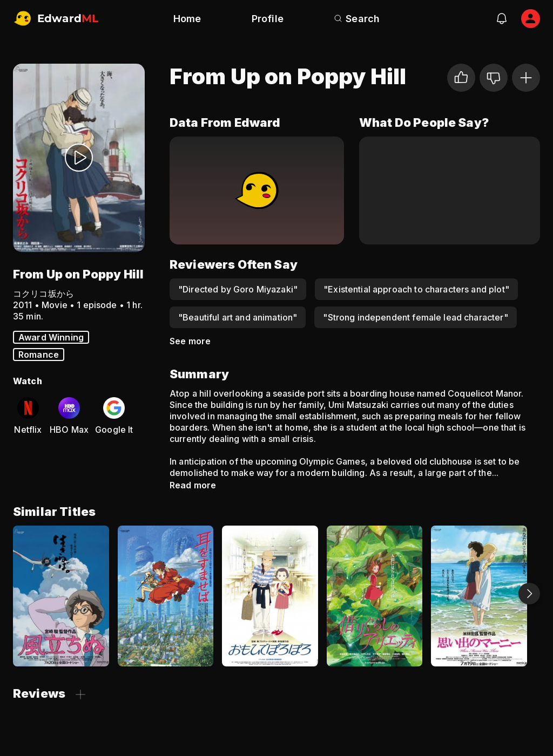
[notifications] (502, 18)
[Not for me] (494, 78)
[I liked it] (461, 78)
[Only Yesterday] (270, 596)
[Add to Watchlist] (526, 78)
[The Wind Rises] (61, 596)
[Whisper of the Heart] (166, 596)
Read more (193, 485)
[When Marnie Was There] (479, 596)
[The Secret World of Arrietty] (375, 596)
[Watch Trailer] (79, 158)
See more (190, 341)
